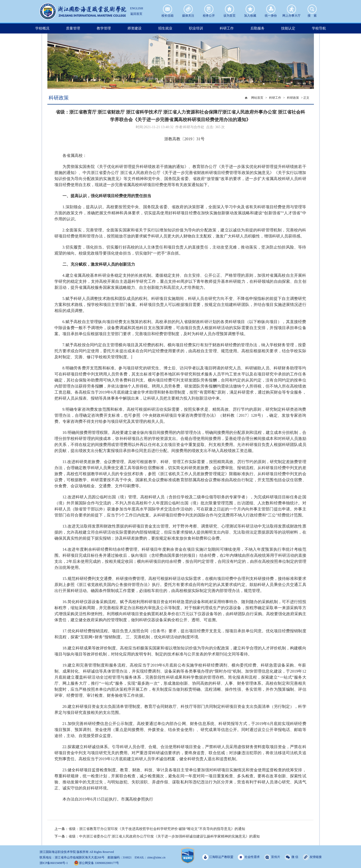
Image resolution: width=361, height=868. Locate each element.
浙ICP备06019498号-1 (54, 863)
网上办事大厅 (291, 9)
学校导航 (319, 28)
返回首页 (136, 14)
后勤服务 (257, 28)
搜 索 (312, 9)
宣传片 (272, 857)
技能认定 (288, 28)
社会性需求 (249, 857)
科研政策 (293, 98)
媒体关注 (188, 9)
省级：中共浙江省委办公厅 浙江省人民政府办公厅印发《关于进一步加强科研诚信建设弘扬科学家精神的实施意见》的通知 (164, 836)
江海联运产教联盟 (218, 857)
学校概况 (42, 28)
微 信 (291, 857)
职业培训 (196, 28)
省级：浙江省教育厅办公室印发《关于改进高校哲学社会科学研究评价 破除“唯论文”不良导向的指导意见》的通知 (157, 829)
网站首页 (257, 98)
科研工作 (227, 28)
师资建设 (135, 28)
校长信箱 (168, 9)
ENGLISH (137, 8)
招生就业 (165, 28)
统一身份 (271, 9)
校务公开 (209, 9)
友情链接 (312, 857)
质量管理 (73, 28)
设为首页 (229, 9)
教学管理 (104, 28)
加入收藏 (250, 9)
